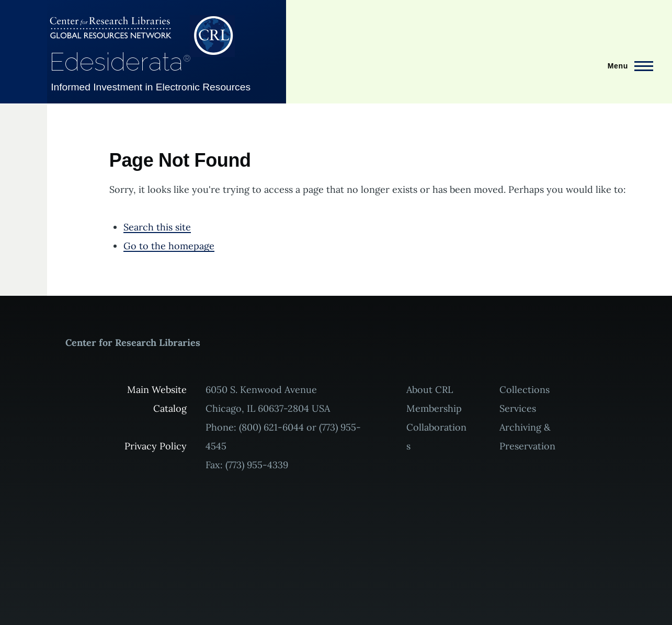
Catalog (170, 408)
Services (518, 408)
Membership (434, 408)
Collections (525, 390)
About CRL (430, 390)
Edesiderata (120, 62)
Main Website (157, 390)
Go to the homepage (169, 246)
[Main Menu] (627, 66)
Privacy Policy (156, 446)
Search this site (157, 227)
